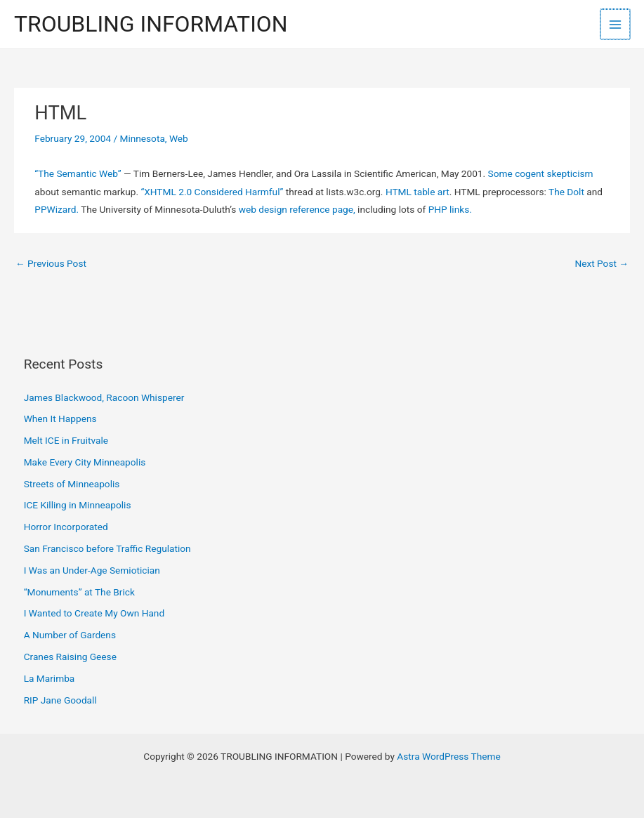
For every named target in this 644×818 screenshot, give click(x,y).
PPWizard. (57, 209)
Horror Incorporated (66, 527)
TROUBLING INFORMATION (151, 24)
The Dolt (566, 192)
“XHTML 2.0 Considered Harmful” (212, 192)
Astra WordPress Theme (448, 756)
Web (179, 138)
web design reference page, (297, 209)
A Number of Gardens (70, 635)
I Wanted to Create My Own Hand (94, 613)
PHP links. (450, 209)
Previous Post (51, 263)
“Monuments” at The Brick (79, 592)
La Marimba (50, 678)
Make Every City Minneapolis (85, 462)
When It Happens (60, 418)
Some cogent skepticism (541, 173)
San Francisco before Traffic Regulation (107, 548)
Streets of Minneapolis (72, 484)
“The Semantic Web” (78, 173)
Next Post (602, 263)
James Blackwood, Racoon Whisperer (104, 397)
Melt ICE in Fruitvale (66, 440)
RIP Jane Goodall (60, 700)
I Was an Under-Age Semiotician (92, 570)
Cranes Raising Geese (70, 657)
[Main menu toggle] (616, 24)
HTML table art (418, 192)
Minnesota (142, 138)
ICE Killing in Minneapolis (78, 505)
